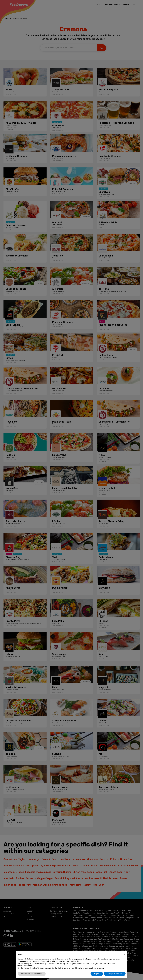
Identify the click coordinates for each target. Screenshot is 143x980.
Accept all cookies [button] (115, 974)
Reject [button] (97, 974)
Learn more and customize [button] (32, 974)
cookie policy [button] (75, 961)
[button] (124, 954)
